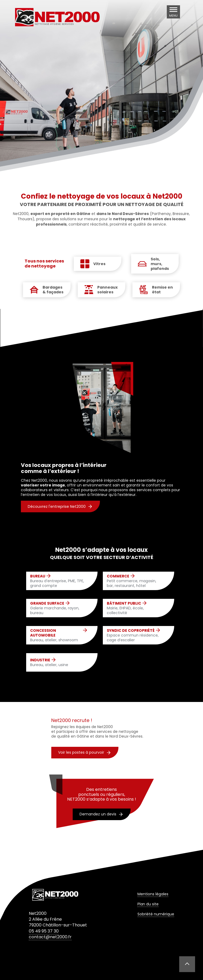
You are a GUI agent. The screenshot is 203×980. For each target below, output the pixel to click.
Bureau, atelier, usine (49, 662)
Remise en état (162, 290)
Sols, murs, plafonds (160, 264)
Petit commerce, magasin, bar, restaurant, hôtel (135, 581)
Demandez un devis (101, 814)
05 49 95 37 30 (44, 931)
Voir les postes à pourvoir (84, 752)
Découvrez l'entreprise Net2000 (60, 506)
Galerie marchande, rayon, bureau (59, 608)
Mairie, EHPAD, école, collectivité (135, 608)
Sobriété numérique (156, 914)
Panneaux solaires (107, 290)
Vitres (99, 264)
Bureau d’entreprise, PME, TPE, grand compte (59, 581)
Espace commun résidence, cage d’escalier (135, 635)
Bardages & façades (53, 290)
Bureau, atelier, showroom (59, 635)
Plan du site (148, 904)
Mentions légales (153, 894)
